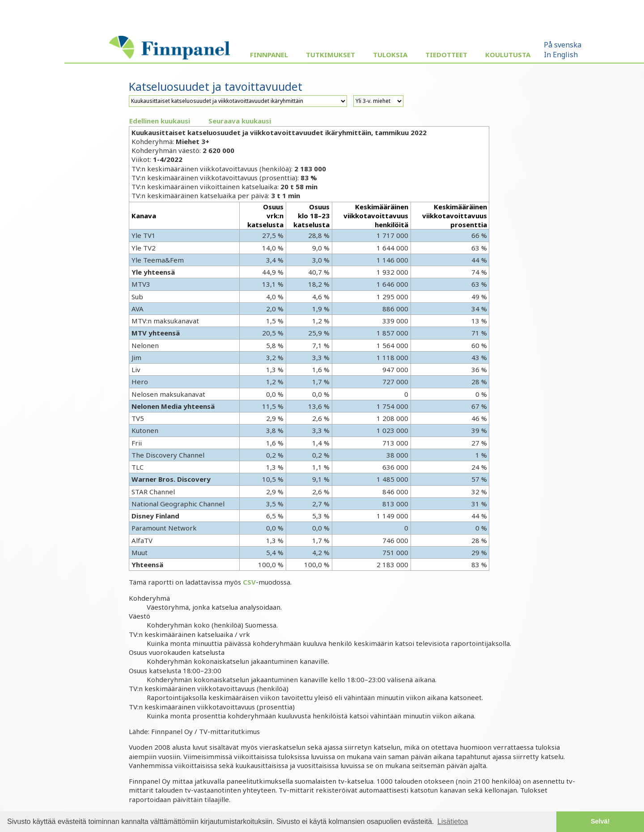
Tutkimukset (330, 55)
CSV (249, 582)
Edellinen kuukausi (160, 121)
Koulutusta (508, 55)
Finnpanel (269, 55)
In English (561, 55)
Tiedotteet (446, 55)
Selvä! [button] (600, 821)
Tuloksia (390, 55)
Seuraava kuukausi (240, 121)
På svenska (563, 45)
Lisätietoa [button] (453, 821)
